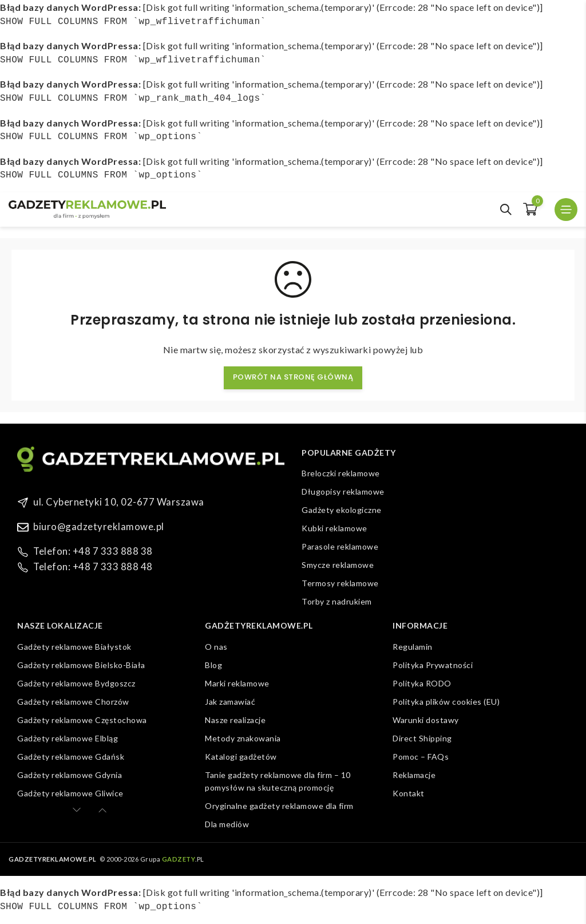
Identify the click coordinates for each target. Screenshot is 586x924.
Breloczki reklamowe (341, 473)
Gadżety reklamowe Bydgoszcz (76, 683)
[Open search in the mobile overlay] (506, 210)
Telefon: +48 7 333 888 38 (88, 550)
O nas (216, 647)
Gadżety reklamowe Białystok (74, 647)
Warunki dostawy (426, 720)
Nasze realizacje (235, 720)
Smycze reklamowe (338, 565)
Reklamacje (414, 775)
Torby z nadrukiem (337, 601)
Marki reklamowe (237, 683)
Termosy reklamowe (340, 583)
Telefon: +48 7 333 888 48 (88, 564)
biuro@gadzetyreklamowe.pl (94, 526)
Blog (213, 665)
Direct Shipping (422, 738)
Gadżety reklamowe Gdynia (70, 775)
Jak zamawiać (230, 702)
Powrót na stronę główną (293, 377)
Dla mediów (227, 824)
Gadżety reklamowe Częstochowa (82, 720)
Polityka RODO (422, 683)
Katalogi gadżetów (241, 757)
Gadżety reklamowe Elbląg (68, 738)
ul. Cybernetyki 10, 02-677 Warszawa (112, 502)
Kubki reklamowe (334, 528)
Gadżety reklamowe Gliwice (70, 793)
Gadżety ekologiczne (342, 510)
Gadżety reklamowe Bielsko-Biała (81, 665)
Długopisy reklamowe (343, 491)
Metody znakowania (243, 738)
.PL (183, 859)
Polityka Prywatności (433, 665)
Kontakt (409, 793)
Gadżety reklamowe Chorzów (73, 702)
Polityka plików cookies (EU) (446, 702)
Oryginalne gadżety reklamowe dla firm (279, 806)
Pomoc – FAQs (421, 757)
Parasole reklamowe (340, 546)
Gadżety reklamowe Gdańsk (71, 757)
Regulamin (413, 647)
